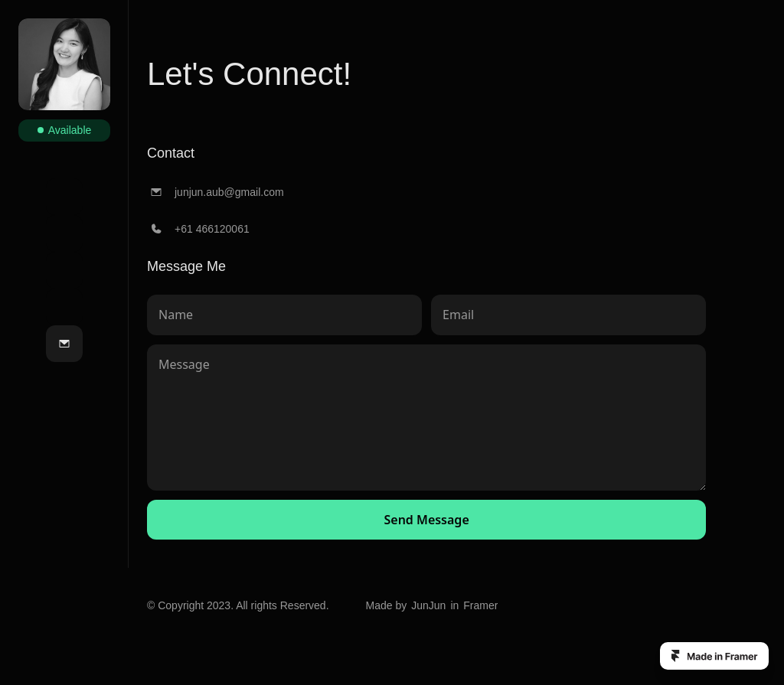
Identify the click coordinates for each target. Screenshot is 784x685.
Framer (480, 605)
